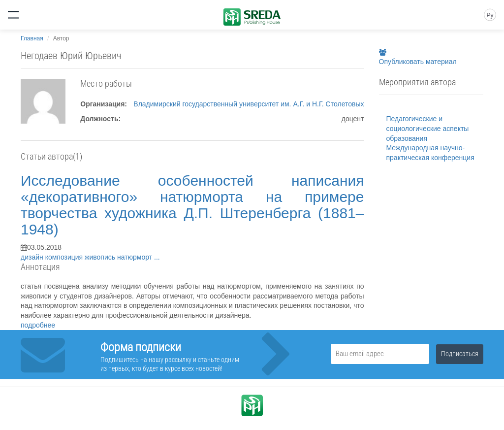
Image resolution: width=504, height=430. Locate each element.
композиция (65, 257)
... (157, 257)
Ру (490, 15)
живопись (101, 257)
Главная (32, 38)
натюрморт (136, 257)
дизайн (33, 257)
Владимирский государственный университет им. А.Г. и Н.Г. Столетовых (249, 104)
